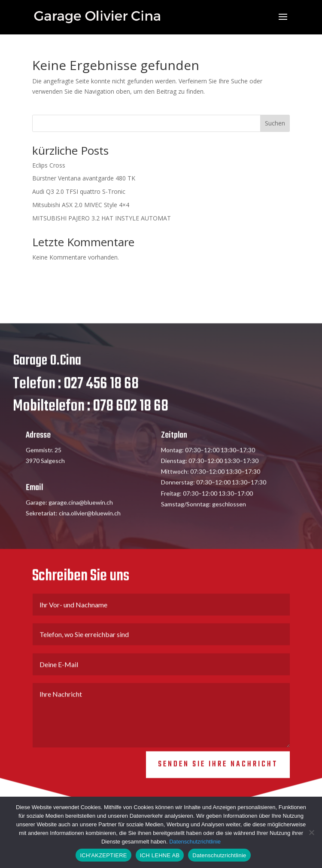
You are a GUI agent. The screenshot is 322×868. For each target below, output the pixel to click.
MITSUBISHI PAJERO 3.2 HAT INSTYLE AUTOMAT (102, 218)
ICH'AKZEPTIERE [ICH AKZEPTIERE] (103, 855)
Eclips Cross (49, 165)
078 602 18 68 (131, 413)
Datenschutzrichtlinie (195, 842)
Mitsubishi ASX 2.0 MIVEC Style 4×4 (81, 205)
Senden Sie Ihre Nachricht (218, 771)
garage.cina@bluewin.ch (81, 509)
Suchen (275, 123)
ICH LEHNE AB (160, 855)
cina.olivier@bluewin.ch (90, 520)
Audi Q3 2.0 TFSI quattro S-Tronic (79, 191)
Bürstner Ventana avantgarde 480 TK (84, 178)
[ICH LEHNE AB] (311, 832)
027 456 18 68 (101, 390)
